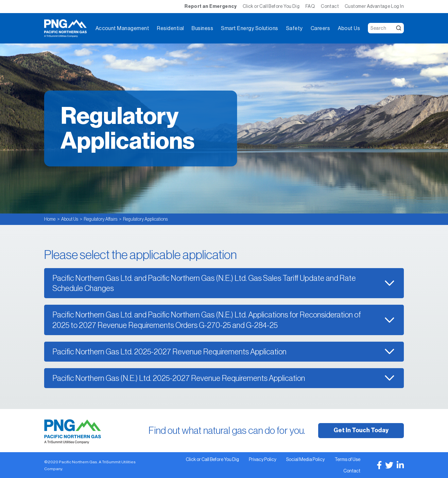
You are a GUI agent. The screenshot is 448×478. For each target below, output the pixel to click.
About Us (349, 28)
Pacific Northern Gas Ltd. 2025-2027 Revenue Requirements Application (169, 352)
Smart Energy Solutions (250, 28)
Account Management (122, 28)
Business (202, 28)
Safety (294, 28)
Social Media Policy (305, 459)
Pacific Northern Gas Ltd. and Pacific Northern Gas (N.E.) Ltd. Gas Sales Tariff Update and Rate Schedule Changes (204, 283)
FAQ (310, 6)
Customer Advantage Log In (374, 6)
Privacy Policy (263, 459)
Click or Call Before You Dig (271, 6)
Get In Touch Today (361, 430)
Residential (170, 28)
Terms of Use (347, 459)
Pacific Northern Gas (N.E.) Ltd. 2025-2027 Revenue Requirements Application (179, 378)
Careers (320, 28)
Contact (330, 6)
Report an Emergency (211, 6)
